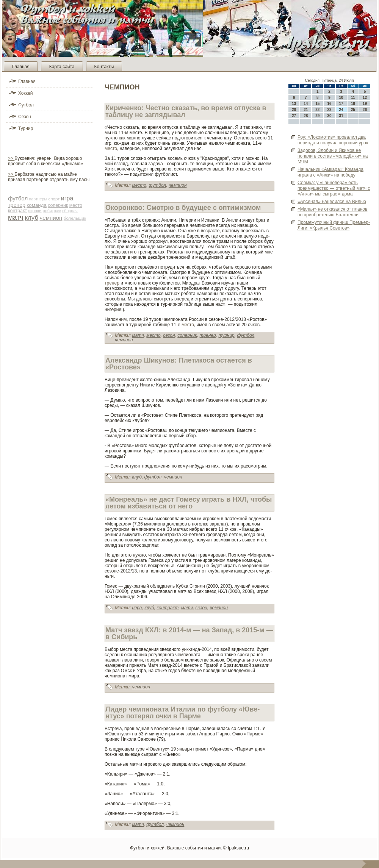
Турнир (26, 128)
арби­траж (52, 211)
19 (365, 104)
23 (329, 110)
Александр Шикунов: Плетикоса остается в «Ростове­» (179, 364)
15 (317, 104)
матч (16, 217)
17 (341, 104)
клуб (31, 218)
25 (353, 110)
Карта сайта (62, 67)
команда (37, 205)
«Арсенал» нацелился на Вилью (332, 202)
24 (341, 110)
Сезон (25, 117)
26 (365, 110)
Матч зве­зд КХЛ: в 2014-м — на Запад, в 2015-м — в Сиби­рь (189, 633)
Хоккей (26, 93)
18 (353, 104)
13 (294, 104)
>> (11, 158)
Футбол (26, 105)
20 (294, 110)
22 (317, 110)
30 (329, 116)
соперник (58, 205)
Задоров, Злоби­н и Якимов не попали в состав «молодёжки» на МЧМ (333, 156)
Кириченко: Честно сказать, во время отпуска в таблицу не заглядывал (186, 111)
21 (306, 110)
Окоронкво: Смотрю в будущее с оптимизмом (183, 208)
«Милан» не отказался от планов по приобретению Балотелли (332, 212)
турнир (226, 335)
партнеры (38, 199)
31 (341, 116)
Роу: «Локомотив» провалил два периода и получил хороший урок (333, 140)
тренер (17, 205)
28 (306, 116)
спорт (54, 199)
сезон (169, 335)
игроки (35, 211)
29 (317, 116)
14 (306, 104)
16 (329, 104)
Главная (21, 67)
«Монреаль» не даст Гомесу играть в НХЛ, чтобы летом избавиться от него (189, 503)
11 (353, 98)
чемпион (51, 218)
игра (67, 198)
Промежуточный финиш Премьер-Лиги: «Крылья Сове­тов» (334, 225)
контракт (17, 211)
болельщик (75, 218)
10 (341, 98)
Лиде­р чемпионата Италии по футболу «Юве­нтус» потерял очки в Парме (182, 713)
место (76, 205)
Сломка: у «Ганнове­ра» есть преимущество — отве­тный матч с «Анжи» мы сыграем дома (334, 188)
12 (365, 98)
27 (294, 116)
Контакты (104, 67)
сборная (70, 211)
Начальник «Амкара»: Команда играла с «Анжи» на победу (330, 172)
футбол (18, 198)
